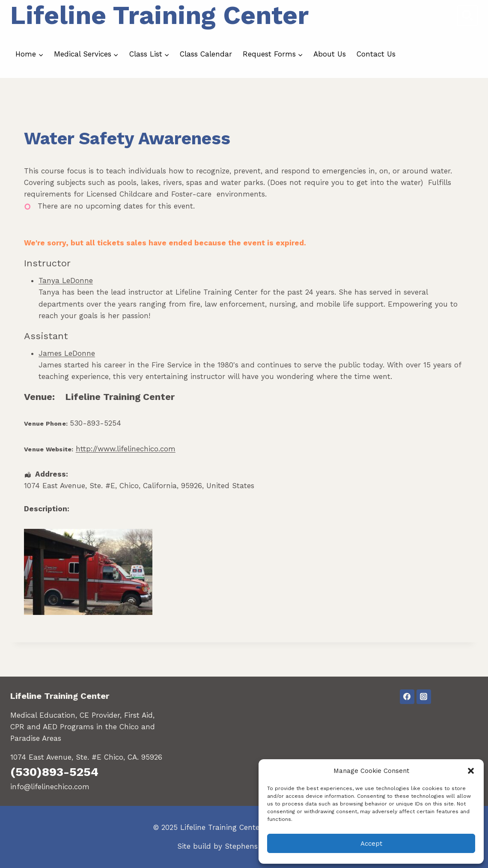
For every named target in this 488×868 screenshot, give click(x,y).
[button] (471, 771)
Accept (371, 844)
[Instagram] (424, 697)
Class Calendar (206, 54)
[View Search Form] (467, 16)
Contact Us (376, 54)
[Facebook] (407, 697)
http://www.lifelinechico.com (126, 449)
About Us (330, 54)
